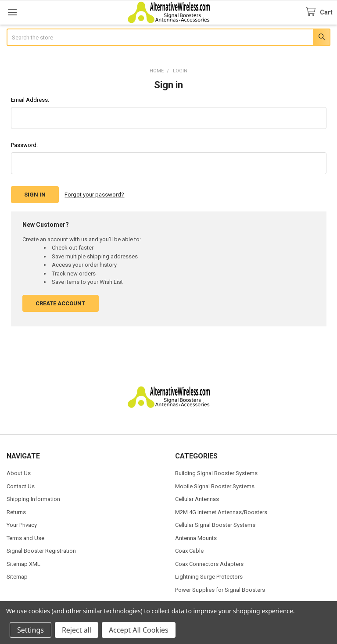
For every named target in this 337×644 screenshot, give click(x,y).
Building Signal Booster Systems (216, 473)
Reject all (77, 630)
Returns (16, 512)
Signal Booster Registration (41, 551)
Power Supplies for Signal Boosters (220, 590)
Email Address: (30, 100)
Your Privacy (22, 525)
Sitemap (17, 577)
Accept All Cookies (139, 630)
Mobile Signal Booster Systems (215, 486)
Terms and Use (25, 538)
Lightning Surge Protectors (209, 577)
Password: (24, 145)
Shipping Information (33, 499)
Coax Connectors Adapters (209, 564)
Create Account (60, 303)
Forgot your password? (94, 195)
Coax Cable (189, 551)
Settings (30, 630)
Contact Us (21, 486)
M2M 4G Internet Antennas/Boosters (221, 512)
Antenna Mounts (196, 538)
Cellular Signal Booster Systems (215, 525)
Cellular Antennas (197, 499)
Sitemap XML (23, 564)
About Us (19, 473)
